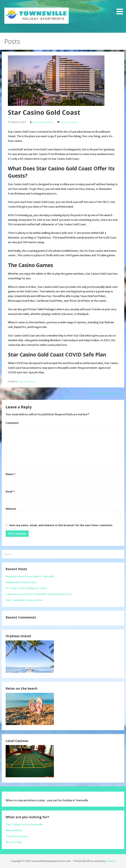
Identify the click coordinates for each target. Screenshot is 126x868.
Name (11, 474)
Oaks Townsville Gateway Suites (25, 600)
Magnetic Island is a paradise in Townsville (31, 576)
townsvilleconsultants (44, 122)
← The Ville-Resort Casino (18, 394)
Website (11, 509)
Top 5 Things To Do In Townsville (25, 824)
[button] (121, 8)
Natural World (14, 830)
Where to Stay (14, 842)
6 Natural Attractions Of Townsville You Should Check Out (40, 594)
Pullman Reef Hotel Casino (21, 582)
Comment (12, 423)
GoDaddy (111, 861)
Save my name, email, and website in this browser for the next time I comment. (61, 525)
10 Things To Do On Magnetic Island (27, 588)
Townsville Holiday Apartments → (104, 394)
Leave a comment (72, 122)
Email (10, 492)
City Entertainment (28, 381)
